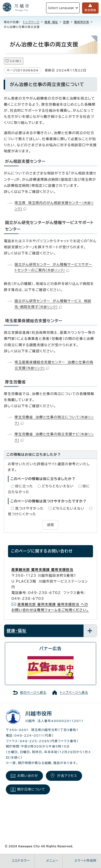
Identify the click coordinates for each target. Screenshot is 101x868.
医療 (66, 22)
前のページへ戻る (33, 692)
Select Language (61, 8)
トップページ (31, 22)
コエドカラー (21, 861)
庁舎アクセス (67, 776)
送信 (50, 525)
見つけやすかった (29, 508)
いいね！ (16, 61)
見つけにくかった (22, 514)
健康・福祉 (51, 22)
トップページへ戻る (74, 692)
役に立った (24, 486)
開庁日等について (31, 789)
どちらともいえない (58, 486)
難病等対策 (82, 22)
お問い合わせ (28, 776)
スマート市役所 (85, 861)
